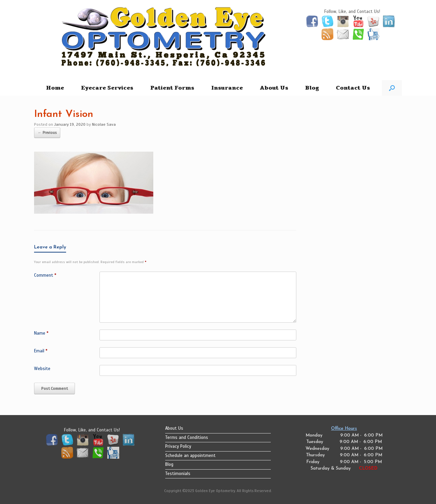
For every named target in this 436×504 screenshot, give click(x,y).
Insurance (227, 88)
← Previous (47, 133)
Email (41, 351)
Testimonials (178, 474)
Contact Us (353, 88)
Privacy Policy (178, 446)
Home (55, 88)
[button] (392, 88)
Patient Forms (172, 88)
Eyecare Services (107, 88)
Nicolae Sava (104, 124)
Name (41, 333)
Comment (45, 275)
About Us (274, 88)
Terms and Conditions (187, 438)
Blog (312, 88)
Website (42, 369)
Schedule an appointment (190, 456)
